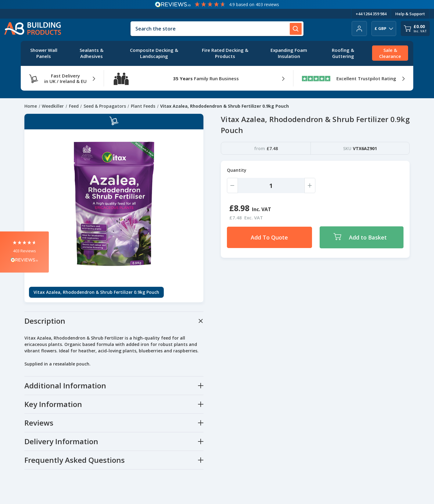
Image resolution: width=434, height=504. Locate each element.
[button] (24, 252)
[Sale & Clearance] (390, 53)
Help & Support (410, 14)
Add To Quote (269, 237)
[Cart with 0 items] (415, 29)
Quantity (237, 170)
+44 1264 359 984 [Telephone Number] (371, 14)
